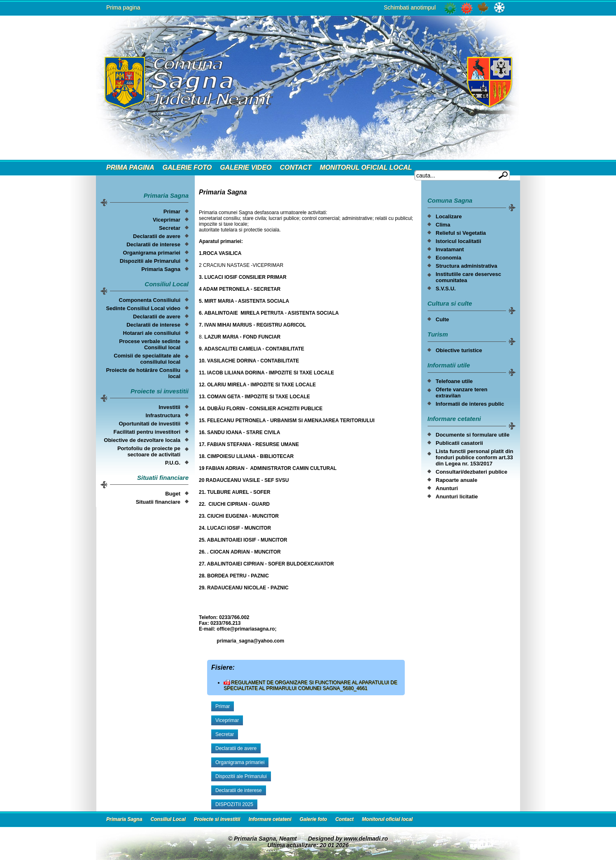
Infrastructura (163, 415)
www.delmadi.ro (366, 839)
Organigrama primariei (152, 253)
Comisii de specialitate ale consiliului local (147, 359)
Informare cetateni (270, 819)
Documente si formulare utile (472, 435)
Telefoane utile (454, 381)
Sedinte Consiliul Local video (143, 308)
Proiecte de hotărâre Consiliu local (143, 373)
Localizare (449, 216)
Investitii (169, 407)
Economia (448, 258)
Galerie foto (187, 167)
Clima (443, 225)
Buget (173, 494)
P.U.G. (173, 463)
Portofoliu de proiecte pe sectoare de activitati (149, 451)
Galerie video (246, 167)
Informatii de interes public (470, 404)
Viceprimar (167, 220)
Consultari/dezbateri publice (471, 472)
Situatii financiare (158, 502)
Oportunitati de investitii (149, 424)
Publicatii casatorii (459, 443)
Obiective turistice (459, 350)
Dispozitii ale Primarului (150, 261)
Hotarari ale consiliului (152, 333)
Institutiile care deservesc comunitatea (468, 277)
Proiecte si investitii (217, 819)
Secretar (170, 228)
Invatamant (450, 249)
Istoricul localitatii (458, 241)
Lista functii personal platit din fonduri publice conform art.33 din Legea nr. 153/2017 (475, 457)
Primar (172, 211)
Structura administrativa (467, 266)
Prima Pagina (130, 167)
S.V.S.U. (446, 289)
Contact (296, 167)
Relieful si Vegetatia (461, 233)
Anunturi (447, 488)
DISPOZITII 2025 (234, 804)
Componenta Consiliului (150, 300)
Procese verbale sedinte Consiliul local (150, 344)
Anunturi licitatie (457, 497)
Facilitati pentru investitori (147, 432)
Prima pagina (123, 7)
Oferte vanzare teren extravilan (462, 393)
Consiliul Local (168, 819)
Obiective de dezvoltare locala (142, 440)
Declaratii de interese (153, 244)
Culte (442, 319)
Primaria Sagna (161, 269)
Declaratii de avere (157, 236)
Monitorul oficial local (366, 167)
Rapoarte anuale (456, 480)
